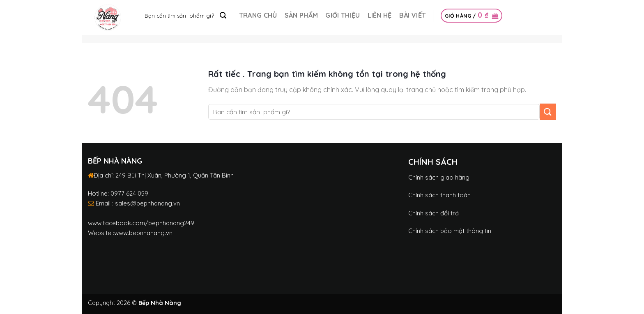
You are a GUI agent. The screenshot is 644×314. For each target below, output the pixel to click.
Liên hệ (380, 15)
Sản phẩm (301, 15)
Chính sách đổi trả (434, 213)
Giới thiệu (343, 15)
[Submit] (223, 16)
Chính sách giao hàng (439, 177)
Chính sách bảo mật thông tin (450, 231)
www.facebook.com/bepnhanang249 (141, 223)
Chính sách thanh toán (439, 195)
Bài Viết (413, 15)
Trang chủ (258, 15)
